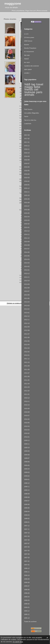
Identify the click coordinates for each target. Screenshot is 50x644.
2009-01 (27, 479)
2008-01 (27, 522)
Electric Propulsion (30, 48)
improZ (26, 59)
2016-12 (27, 146)
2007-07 (27, 543)
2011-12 (27, 359)
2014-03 (27, 263)
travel (40, 84)
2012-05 (27, 341)
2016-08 (27, 160)
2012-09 (27, 327)
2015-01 (27, 227)
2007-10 (27, 533)
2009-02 (27, 476)
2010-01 (27, 437)
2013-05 (27, 298)
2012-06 (27, 337)
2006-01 (27, 607)
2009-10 (27, 448)
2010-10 (27, 405)
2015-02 (27, 224)
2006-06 (27, 590)
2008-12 (27, 483)
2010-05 (27, 423)
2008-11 (27, 487)
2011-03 (27, 387)
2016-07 (27, 163)
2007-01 (27, 565)
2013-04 (27, 302)
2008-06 (27, 504)
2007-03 (27, 558)
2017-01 (27, 142)
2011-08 (27, 369)
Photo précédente (18, 11)
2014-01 (27, 270)
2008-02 (27, 519)
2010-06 (27, 419)
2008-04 (27, 512)
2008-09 (27, 494)
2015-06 (27, 210)
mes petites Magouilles (32, 113)
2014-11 (27, 234)
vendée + (27, 73)
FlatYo (26, 116)
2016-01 (27, 185)
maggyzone (13, 4)
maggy (29, 87)
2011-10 (27, 362)
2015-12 (27, 188)
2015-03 (27, 220)
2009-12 (27, 440)
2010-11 (27, 401)
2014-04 (27, 259)
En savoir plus (18, 642)
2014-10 (27, 238)
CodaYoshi (28, 124)
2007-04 (27, 554)
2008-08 (27, 497)
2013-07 (27, 291)
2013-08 (27, 288)
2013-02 (27, 309)
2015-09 (27, 199)
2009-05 (27, 465)
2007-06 (27, 547)
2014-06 (27, 252)
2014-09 (27, 242)
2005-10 (27, 618)
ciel (36, 90)
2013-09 (27, 284)
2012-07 (27, 334)
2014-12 (27, 231)
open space (28, 69)
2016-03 (27, 178)
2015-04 (27, 217)
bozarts (27, 45)
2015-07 (27, 206)
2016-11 (27, 149)
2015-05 (27, 213)
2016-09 (27, 156)
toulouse (30, 92)
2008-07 (27, 501)
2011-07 (27, 373)
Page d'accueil (31, 11)
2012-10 (27, 323)
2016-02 (27, 181)
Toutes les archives (30, 622)
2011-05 (27, 380)
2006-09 (27, 579)
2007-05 (27, 551)
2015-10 (27, 195)
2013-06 (27, 295)
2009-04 (27, 469)
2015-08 (27, 203)
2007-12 (27, 526)
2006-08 (27, 582)
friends (29, 90)
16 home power (29, 37)
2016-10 (27, 153)
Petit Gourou (28, 109)
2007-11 (27, 529)
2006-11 (27, 572)
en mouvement (29, 52)
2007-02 (27, 561)
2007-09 (27, 536)
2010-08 (27, 412)
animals (29, 95)
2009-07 (27, 458)
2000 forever (28, 41)
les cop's (27, 62)
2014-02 (27, 266)
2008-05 (27, 508)
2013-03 (27, 306)
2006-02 (27, 604)
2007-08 (27, 540)
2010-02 (27, 433)
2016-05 (27, 171)
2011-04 (27, 384)
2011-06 (27, 376)
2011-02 (27, 391)
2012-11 (27, 320)
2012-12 (27, 316)
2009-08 (27, 455)
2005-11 (27, 614)
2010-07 (27, 416)
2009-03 (27, 472)
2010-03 (27, 430)
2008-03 (27, 515)
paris (39, 92)
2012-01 (27, 355)
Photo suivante (42, 11)
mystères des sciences (31, 66)
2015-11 (27, 192)
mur (21, 198)
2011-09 (27, 366)
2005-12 (27, 611)
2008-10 (27, 490)
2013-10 (27, 281)
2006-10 (27, 575)
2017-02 (27, 139)
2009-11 (27, 444)
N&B (27, 84)
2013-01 (27, 313)
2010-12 (27, 398)
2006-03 (27, 600)
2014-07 (27, 249)
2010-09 (27, 409)
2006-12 (27, 568)
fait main (27, 55)
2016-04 (27, 174)
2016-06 (27, 167)
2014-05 (27, 256)
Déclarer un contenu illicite (15, 303)
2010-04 (27, 426)
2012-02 (27, 352)
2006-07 (27, 586)
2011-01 (27, 394)
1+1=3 (26, 34)
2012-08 (27, 330)
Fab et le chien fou (30, 120)
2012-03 (27, 348)
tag (20, 200)
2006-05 (27, 593)
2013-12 (27, 273)
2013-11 (27, 277)
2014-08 (27, 245)
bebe (37, 87)
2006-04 (27, 597)
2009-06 (27, 462)
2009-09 (27, 451)
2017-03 (27, 135)
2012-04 (27, 345)
